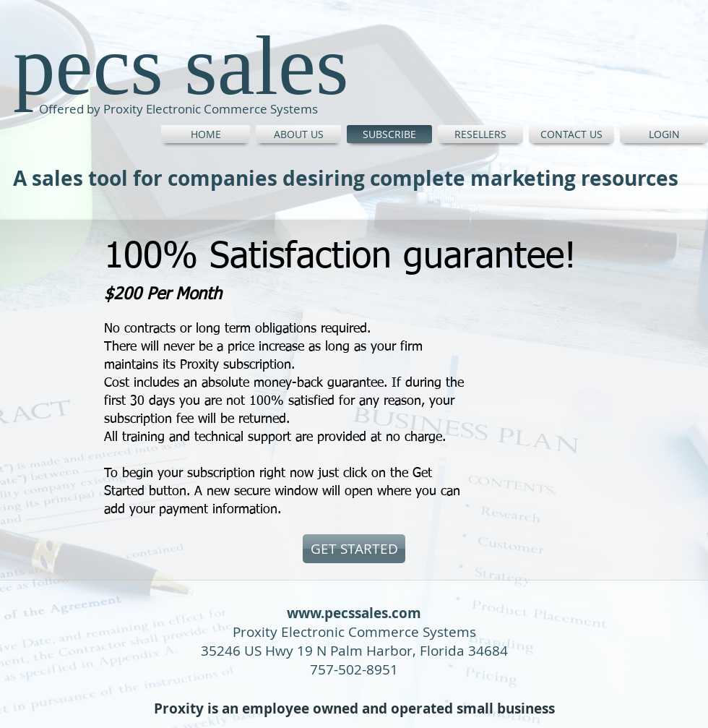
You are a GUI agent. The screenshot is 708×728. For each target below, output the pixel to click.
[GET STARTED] (354, 549)
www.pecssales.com (354, 613)
